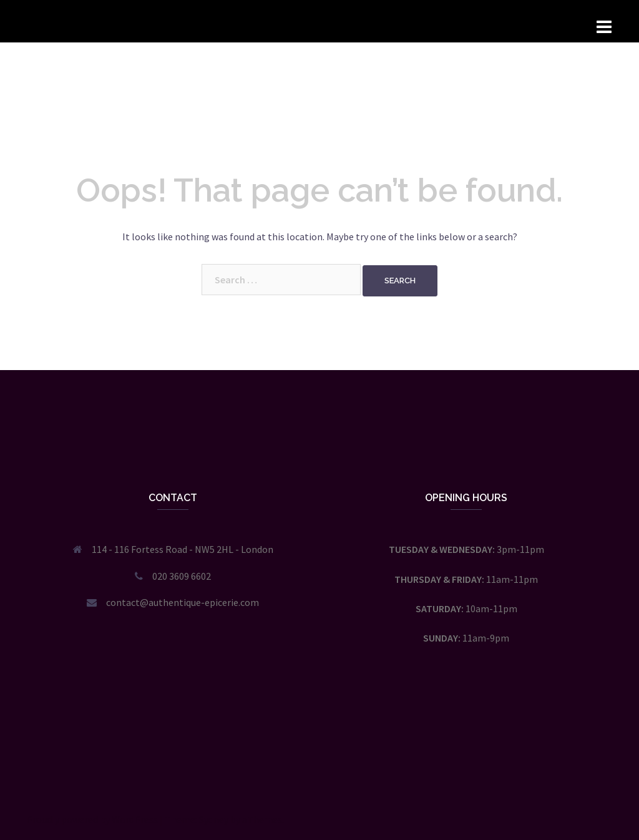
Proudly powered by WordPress (92, 819)
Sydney (214, 819)
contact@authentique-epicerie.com (183, 602)
